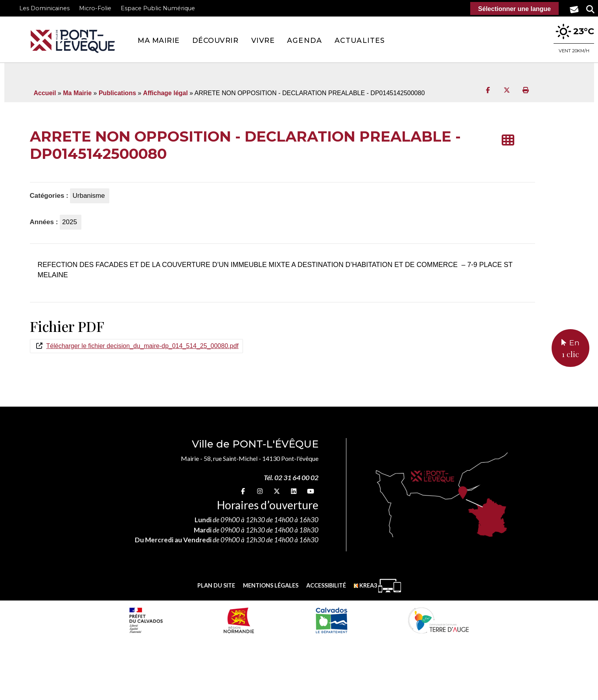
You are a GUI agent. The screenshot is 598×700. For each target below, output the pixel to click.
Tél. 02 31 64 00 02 (291, 478)
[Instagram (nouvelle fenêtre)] (260, 491)
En (570, 349)
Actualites (360, 40)
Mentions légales (271, 585)
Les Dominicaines (44, 8)
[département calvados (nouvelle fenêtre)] (331, 620)
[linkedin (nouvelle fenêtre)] (294, 491)
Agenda (305, 40)
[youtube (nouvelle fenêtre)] (311, 491)
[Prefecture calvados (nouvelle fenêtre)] (146, 620)
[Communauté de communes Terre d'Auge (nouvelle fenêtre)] (438, 620)
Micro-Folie (95, 8)
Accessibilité (326, 585)
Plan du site (216, 585)
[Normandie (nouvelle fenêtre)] (239, 620)
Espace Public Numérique (158, 8)
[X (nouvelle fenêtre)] (277, 491)
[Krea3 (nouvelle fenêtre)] (377, 586)
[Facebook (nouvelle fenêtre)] (243, 491)
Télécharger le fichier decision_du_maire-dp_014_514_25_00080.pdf (143, 346)
